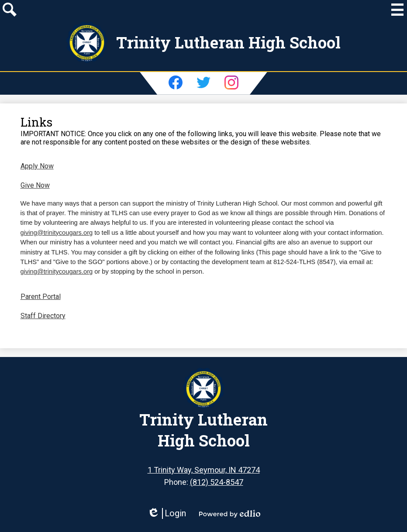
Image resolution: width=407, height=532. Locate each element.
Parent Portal (41, 297)
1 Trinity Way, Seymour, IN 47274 (204, 470)
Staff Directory (43, 316)
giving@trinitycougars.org (57, 233)
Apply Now (37, 166)
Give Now (35, 185)
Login (167, 513)
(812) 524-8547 (217, 482)
